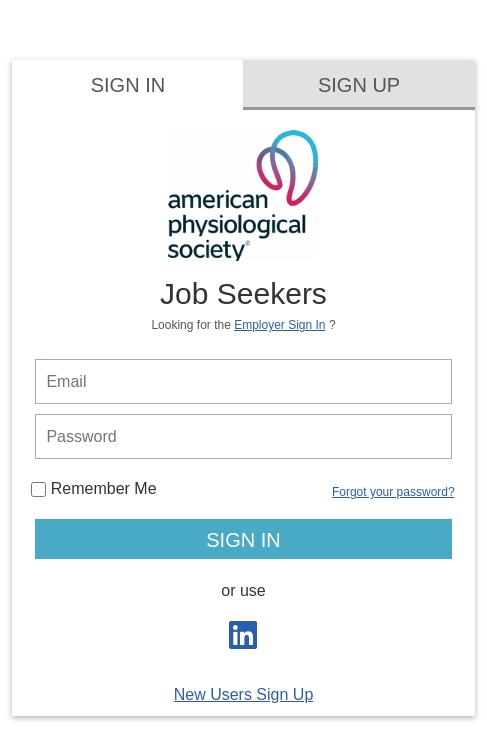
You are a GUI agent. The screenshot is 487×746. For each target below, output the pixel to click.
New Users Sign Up (244, 694)
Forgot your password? (393, 492)
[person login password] (243, 436)
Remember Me (93, 488)
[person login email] (243, 381)
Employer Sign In (279, 325)
